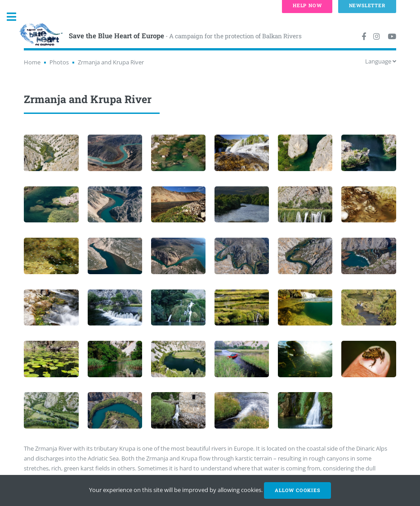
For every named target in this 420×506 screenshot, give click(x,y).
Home (32, 62)
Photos (59, 62)
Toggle (16, 17)
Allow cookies (297, 490)
